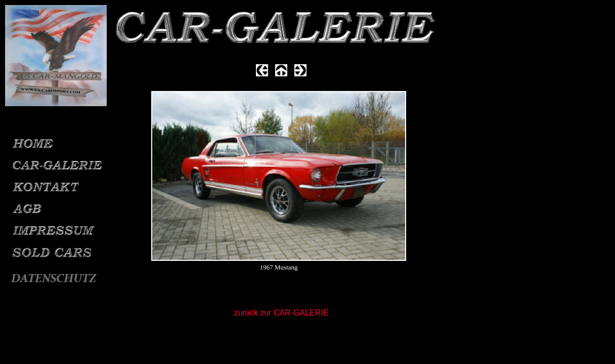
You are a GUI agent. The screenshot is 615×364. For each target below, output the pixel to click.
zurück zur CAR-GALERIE (281, 313)
